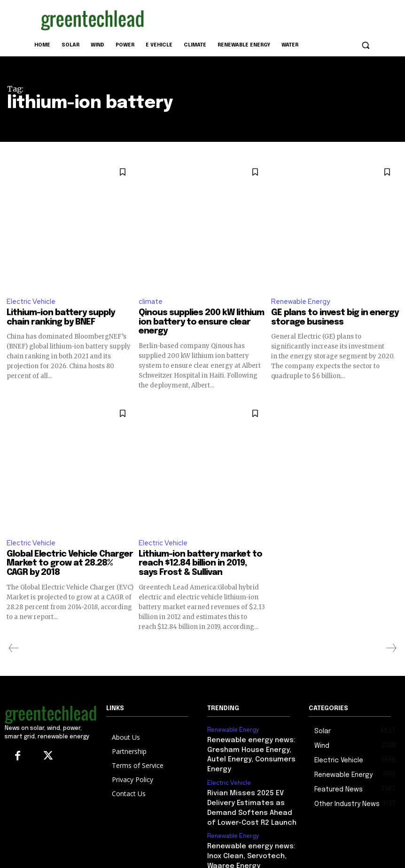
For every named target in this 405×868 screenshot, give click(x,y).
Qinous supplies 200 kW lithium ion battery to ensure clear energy (201, 323)
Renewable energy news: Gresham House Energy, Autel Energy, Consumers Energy (252, 748)
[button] (365, 45)
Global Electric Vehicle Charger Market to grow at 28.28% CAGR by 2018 (70, 564)
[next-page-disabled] (391, 649)
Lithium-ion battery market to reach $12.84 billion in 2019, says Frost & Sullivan (200, 564)
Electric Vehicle (31, 302)
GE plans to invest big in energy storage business (335, 318)
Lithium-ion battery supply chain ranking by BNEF (61, 318)
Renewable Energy (301, 302)
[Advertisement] (266, 18)
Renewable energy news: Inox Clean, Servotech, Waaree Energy (252, 836)
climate (151, 302)
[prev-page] (14, 649)
